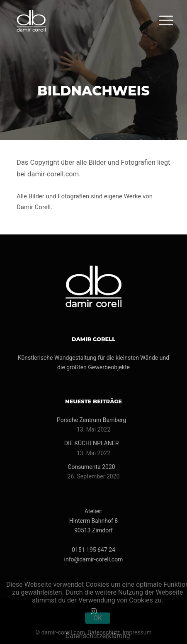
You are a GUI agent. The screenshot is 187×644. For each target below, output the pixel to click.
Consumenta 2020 (91, 467)
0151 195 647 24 (93, 550)
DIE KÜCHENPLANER (92, 443)
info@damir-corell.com (94, 559)
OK (98, 618)
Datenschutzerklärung (98, 636)
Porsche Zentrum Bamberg (91, 420)
